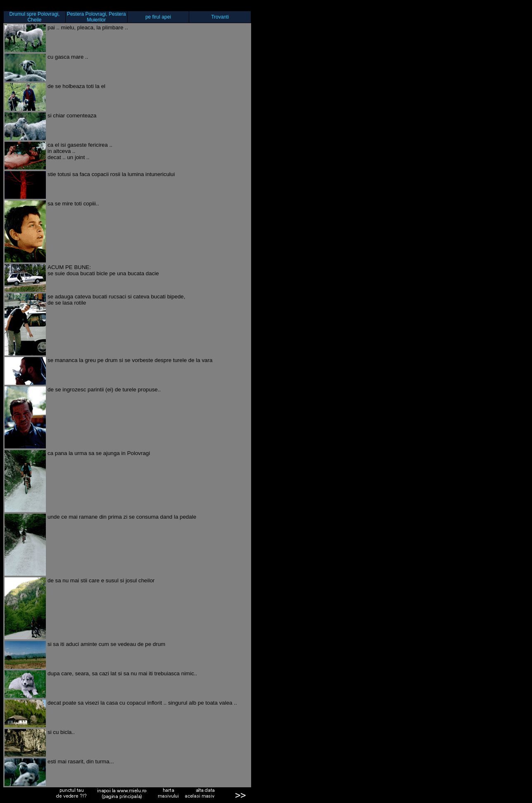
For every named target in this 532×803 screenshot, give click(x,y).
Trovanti (220, 17)
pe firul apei (158, 17)
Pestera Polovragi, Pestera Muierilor (96, 17)
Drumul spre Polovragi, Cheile (34, 17)
